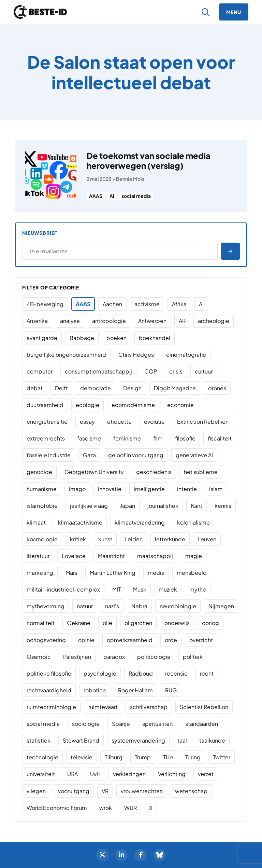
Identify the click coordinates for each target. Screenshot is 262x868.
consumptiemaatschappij (98, 371)
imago (77, 489)
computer (40, 371)
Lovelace (74, 556)
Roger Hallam (135, 690)
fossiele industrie (49, 455)
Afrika (179, 304)
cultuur (204, 371)
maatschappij (155, 556)
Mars (71, 573)
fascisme (89, 438)
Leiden (134, 539)
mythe (198, 589)
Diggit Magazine (175, 388)
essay (87, 422)
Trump (143, 757)
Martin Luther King (113, 573)
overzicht (201, 640)
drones (217, 388)
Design (132, 388)
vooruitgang (74, 791)
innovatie (110, 489)
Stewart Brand (81, 740)
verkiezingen (129, 774)
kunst (105, 539)
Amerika (37, 321)
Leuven (207, 539)
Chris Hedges (136, 355)
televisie (82, 757)
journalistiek (163, 506)
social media (136, 196)
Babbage (82, 338)
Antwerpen (152, 321)
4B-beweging (45, 304)
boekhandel (155, 338)
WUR (130, 808)
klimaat (36, 522)
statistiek (39, 740)
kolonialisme (193, 522)
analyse (70, 321)
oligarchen (138, 623)
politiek (193, 657)
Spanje (121, 724)
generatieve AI (194, 455)
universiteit (41, 774)
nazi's (112, 606)
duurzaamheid (45, 405)
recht (207, 673)
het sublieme (201, 472)
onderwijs (177, 623)
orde (171, 640)
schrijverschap (149, 707)
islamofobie (42, 506)
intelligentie (149, 489)
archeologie (214, 321)
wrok (106, 808)
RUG (171, 690)
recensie (176, 673)
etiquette (119, 422)
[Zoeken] (206, 12)
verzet (206, 774)
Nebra (139, 606)
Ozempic (39, 657)
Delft (61, 388)
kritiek (78, 539)
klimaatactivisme (80, 522)
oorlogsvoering (46, 640)
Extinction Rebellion (203, 422)
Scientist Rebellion (204, 707)
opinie (86, 640)
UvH (95, 774)
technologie (42, 757)
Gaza (89, 455)
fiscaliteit (220, 438)
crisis (176, 371)
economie (180, 405)
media (156, 573)
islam (216, 489)
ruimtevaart (103, 707)
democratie (96, 388)
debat (35, 388)
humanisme (42, 489)
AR (182, 321)
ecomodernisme (133, 405)
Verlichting (172, 774)
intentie (187, 489)
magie (194, 556)
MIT (117, 589)
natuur (85, 606)
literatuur (38, 556)
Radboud (141, 673)
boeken (117, 338)
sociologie (86, 724)
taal (182, 740)
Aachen (112, 304)
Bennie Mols (130, 179)
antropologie (109, 321)
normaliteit (41, 623)
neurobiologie (178, 606)
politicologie (154, 657)
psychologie (100, 673)
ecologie (88, 405)
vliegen (36, 791)
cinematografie (186, 355)
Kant (196, 506)
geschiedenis (154, 472)
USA (72, 774)
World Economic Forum (57, 808)
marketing (40, 573)
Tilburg (114, 757)
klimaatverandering (140, 522)
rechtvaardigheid (49, 690)
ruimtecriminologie (51, 707)
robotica (95, 690)
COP (151, 371)
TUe (168, 757)
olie (107, 623)
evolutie (154, 422)
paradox (114, 657)
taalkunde (212, 740)
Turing (193, 757)
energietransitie (47, 422)
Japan (128, 506)
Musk (140, 589)
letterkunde (170, 539)
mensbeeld (192, 573)
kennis (223, 506)
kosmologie (42, 539)
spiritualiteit (158, 724)
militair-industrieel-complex (63, 589)
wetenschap (191, 791)
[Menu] (234, 12)
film (158, 438)
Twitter (222, 757)
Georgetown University (94, 472)
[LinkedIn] (121, 855)
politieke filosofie (49, 673)
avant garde (42, 338)
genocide (39, 472)
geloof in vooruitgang (136, 455)
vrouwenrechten (142, 791)
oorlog (210, 623)
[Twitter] (102, 855)
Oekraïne (79, 623)
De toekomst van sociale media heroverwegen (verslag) (149, 160)
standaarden (202, 724)
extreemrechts (46, 438)
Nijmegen (221, 606)
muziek (168, 589)
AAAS (96, 196)
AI (112, 196)
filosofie (185, 438)
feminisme (127, 438)
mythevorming (46, 606)
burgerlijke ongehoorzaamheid (66, 355)
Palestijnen (77, 657)
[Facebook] (141, 855)
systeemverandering (138, 740)
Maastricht (111, 556)
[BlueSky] (160, 855)
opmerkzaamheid (130, 640)
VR (105, 791)
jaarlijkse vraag (89, 506)
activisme (147, 304)
